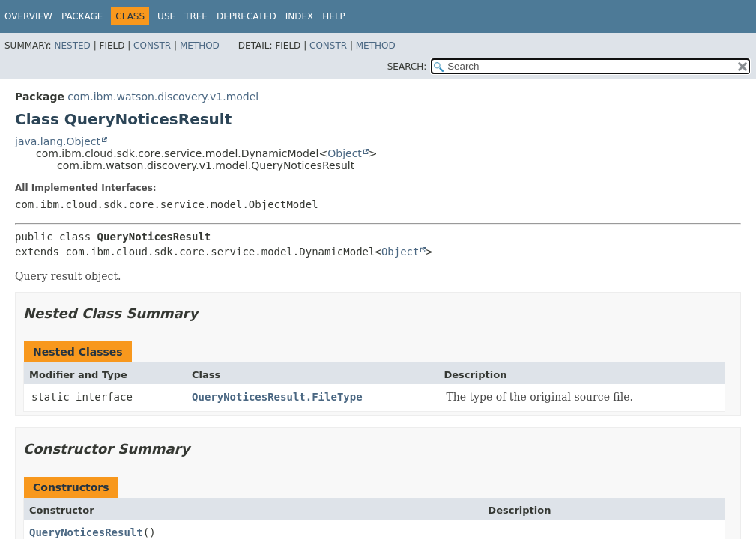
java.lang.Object (58, 141)
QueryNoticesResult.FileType (277, 397)
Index (300, 16)
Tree (196, 16)
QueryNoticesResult (86, 532)
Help (334, 16)
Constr (152, 46)
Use (166, 16)
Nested (72, 46)
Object (345, 153)
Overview (28, 16)
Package (82, 16)
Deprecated (247, 16)
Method (200, 46)
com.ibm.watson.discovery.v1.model (163, 97)
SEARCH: (407, 67)
